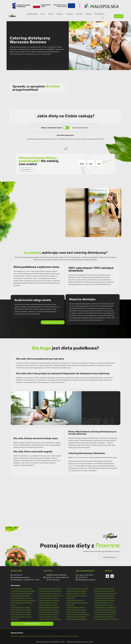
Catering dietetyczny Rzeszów (77, 619)
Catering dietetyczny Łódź (48, 617)
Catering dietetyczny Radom (76, 612)
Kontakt (89, 14)
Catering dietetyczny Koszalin (49, 607)
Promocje (69, 14)
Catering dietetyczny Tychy (104, 605)
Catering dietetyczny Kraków (49, 610)
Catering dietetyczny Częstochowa (23, 600)
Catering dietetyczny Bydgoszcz (22, 593)
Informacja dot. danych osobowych (39, 636)
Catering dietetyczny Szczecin (105, 598)
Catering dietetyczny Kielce (48, 603)
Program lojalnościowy (32, 624)
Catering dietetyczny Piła (75, 600)
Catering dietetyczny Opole (76, 593)
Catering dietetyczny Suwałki (104, 596)
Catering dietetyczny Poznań (76, 610)
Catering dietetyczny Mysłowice (50, 619)
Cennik (51, 14)
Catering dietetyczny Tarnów (104, 600)
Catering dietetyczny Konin (48, 605)
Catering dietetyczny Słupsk (104, 591)
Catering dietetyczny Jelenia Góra (51, 596)
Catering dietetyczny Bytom (21, 596)
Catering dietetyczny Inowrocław (50, 591)
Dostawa (60, 14)
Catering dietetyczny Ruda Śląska (78, 615)
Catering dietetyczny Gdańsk (21, 610)
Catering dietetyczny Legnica (49, 612)
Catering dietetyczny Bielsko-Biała (23, 591)
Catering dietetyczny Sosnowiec (105, 593)
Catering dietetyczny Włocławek (105, 612)
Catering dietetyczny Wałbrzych (105, 607)
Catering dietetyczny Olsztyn (77, 591)
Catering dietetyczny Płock (76, 607)
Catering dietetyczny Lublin (48, 615)
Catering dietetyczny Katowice (49, 600)
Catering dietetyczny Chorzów (21, 598)
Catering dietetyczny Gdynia (21, 612)
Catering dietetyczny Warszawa (105, 610)
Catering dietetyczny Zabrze (104, 617)
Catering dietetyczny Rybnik (76, 617)
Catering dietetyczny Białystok (22, 589)
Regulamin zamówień (18, 636)
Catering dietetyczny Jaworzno (49, 593)
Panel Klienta (99, 14)
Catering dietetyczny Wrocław (105, 615)
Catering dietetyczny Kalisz (48, 598)
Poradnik (79, 14)
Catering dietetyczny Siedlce (104, 589)
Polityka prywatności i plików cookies (65, 636)
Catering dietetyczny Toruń (104, 603)
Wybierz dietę (32, 14)
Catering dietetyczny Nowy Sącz (78, 589)
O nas (43, 14)
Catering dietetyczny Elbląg (20, 607)
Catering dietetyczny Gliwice (21, 615)
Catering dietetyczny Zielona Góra (106, 619)
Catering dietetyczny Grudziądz (50, 589)
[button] (103, 18)
